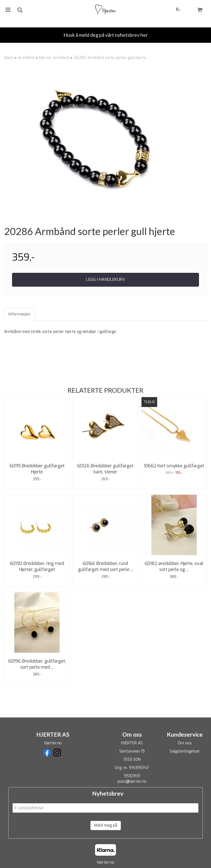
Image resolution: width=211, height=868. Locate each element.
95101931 (132, 776)
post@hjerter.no (132, 781)
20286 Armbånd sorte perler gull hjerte (110, 58)
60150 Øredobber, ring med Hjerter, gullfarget (37, 566)
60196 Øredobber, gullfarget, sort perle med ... (37, 664)
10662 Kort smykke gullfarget (174, 466)
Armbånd (26, 58)
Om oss (185, 743)
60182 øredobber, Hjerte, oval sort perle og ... (174, 566)
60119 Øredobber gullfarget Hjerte (37, 469)
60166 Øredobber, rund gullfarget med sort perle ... (105, 566)
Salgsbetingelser (185, 751)
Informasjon (19, 314)
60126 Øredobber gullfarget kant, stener (105, 469)
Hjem (9, 58)
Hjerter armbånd (54, 58)
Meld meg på (106, 825)
